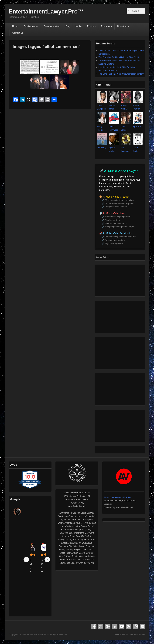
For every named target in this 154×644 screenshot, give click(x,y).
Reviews (91, 26)
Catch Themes (139, 634)
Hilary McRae (102, 127)
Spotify (143, 626)
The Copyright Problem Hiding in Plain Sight (119, 57)
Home (15, 26)
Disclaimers (123, 26)
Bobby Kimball (126, 105)
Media (79, 26)
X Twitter (101, 626)
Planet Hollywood (114, 127)
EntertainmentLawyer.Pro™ (46, 12)
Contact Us (18, 33)
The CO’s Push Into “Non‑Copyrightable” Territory (121, 74)
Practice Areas (31, 26)
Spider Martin (114, 148)
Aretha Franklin (138, 105)
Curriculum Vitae (52, 26)
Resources (106, 26)
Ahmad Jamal (114, 105)
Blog (68, 26)
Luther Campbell (102, 105)
